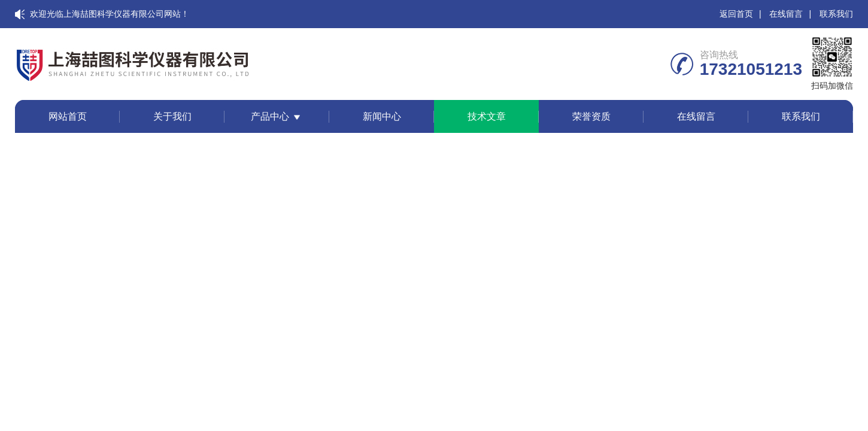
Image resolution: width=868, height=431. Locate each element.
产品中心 (270, 116)
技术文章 (487, 116)
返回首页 (736, 14)
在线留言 (786, 14)
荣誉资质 (591, 116)
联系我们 (836, 14)
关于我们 (172, 116)
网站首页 (68, 116)
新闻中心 (382, 116)
